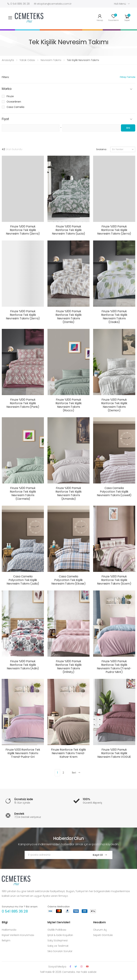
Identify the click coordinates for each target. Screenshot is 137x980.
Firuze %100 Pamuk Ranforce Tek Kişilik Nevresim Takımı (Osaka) (114, 317)
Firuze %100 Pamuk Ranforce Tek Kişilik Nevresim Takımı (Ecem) (114, 580)
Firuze (10, 96)
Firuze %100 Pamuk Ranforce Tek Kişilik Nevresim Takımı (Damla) (69, 317)
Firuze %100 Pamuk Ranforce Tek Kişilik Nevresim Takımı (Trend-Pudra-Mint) (114, 667)
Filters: (6, 77)
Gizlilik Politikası (57, 930)
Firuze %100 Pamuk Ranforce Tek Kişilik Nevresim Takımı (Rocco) (69, 405)
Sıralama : (102, 149)
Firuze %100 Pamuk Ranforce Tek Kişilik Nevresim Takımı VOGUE (114, 753)
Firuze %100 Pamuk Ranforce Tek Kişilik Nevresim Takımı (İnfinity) (69, 667)
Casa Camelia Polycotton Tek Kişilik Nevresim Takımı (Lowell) (114, 492)
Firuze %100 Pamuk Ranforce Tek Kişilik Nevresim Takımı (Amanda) (69, 493)
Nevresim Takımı (51, 60)
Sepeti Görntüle (103, 935)
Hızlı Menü (120, 4)
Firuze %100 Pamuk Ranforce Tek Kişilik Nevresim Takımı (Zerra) (23, 230)
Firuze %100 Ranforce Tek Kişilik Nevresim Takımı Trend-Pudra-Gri (23, 753)
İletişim (6, 940)
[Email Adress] (55, 855)
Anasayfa (8, 60)
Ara (128, 128)
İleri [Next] (76, 773)
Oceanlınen (14, 102)
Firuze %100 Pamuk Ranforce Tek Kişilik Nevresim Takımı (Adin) (23, 665)
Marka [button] (7, 89)
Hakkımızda (9, 930)
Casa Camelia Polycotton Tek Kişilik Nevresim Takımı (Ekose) (68, 580)
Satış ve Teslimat (58, 946)
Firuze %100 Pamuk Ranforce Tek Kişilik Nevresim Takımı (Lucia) (68, 230)
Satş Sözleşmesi (58, 940)
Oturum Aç (100, 930)
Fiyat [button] (5, 119)
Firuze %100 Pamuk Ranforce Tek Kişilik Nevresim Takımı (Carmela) (23, 493)
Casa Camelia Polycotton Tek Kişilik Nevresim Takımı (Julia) (23, 580)
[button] (127, 17)
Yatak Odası (27, 60)
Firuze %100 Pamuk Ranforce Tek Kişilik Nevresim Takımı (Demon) (114, 405)
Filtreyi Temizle (128, 77)
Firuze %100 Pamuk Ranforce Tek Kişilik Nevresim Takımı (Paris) (23, 403)
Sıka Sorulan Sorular (60, 951)
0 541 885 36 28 (15, 911)
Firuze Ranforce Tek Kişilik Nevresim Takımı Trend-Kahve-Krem (68, 753)
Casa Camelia (15, 107)
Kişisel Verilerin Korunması (18, 935)
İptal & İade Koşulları (60, 935)
